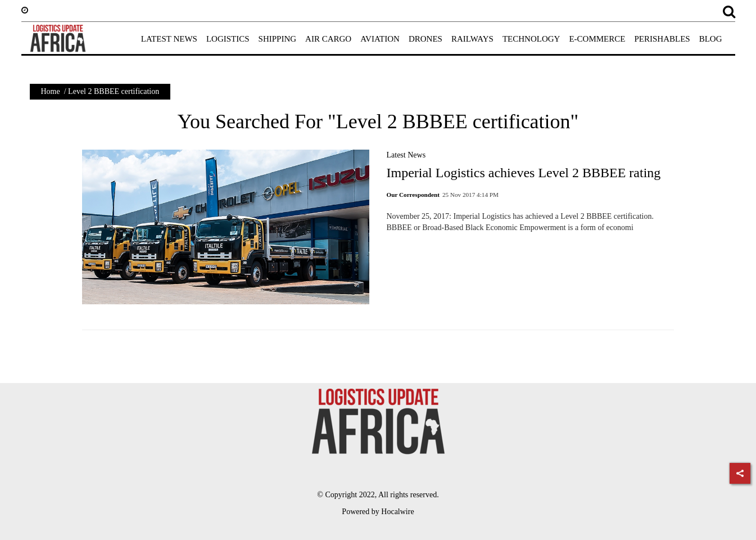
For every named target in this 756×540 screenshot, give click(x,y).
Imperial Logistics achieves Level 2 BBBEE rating (523, 173)
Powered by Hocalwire (378, 512)
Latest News (406, 155)
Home (51, 91)
